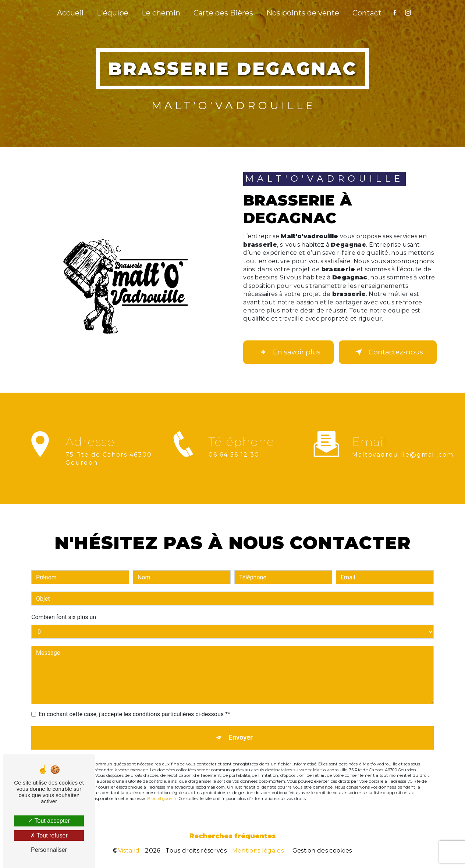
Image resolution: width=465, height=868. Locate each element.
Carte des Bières (223, 13)
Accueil (70, 13)
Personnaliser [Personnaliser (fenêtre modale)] (49, 850)
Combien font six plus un (64, 609)
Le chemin (161, 13)
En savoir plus (291, 352)
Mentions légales (258, 852)
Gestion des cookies (322, 852)
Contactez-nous (388, 352)
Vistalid (129, 852)
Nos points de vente (303, 13)
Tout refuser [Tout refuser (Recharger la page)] (49, 835)
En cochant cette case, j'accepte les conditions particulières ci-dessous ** (134, 706)
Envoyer (241, 730)
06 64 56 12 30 (234, 463)
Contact (367, 13)
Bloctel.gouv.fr (162, 791)
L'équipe (113, 13)
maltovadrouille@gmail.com (403, 446)
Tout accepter (49, 821)
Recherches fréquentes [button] (233, 837)
